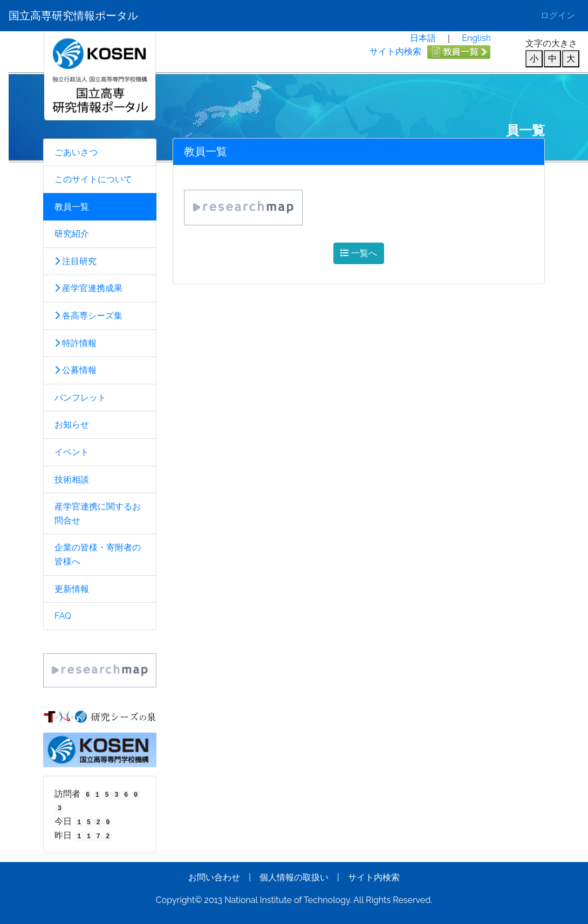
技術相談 (72, 480)
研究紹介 (72, 234)
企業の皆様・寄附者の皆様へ (98, 554)
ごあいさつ (76, 152)
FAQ (63, 616)
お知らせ (72, 425)
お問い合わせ (214, 877)
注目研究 (76, 261)
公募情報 (76, 370)
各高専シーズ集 (88, 316)
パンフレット (80, 398)
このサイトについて (93, 179)
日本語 (423, 38)
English (476, 38)
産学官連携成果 (88, 288)
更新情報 (72, 589)
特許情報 (76, 343)
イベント (72, 452)
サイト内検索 (395, 51)
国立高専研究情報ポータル (73, 16)
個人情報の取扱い (294, 877)
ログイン (558, 15)
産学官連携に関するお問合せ (98, 513)
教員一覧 (72, 207)
